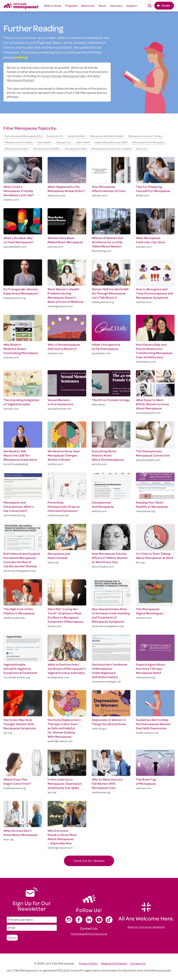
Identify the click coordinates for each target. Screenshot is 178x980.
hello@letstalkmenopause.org (89, 934)
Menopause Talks (74, 76)
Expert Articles (52, 76)
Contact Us (138, 963)
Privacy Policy (88, 963)
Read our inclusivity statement (146, 927)
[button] (53, 6)
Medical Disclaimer (114, 963)
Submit (12, 938)
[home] (21, 6)
